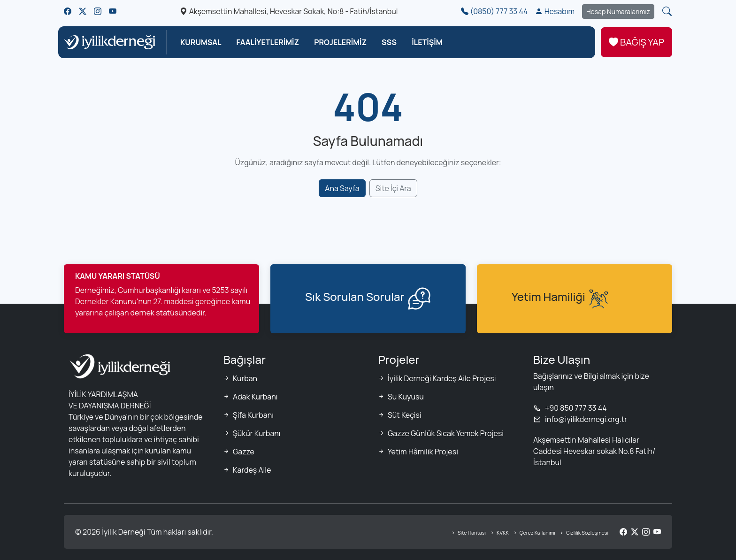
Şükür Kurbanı (257, 433)
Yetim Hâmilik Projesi (423, 452)
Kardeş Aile (252, 470)
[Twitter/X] (635, 532)
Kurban (245, 378)
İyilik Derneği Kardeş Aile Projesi (442, 378)
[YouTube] (657, 532)
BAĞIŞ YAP (636, 42)
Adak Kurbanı (255, 397)
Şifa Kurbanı (253, 415)
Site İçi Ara (393, 188)
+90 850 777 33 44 (570, 408)
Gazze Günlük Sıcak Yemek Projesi (446, 433)
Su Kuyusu (406, 397)
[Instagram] (646, 532)
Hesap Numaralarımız (618, 12)
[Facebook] (623, 532)
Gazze (244, 452)
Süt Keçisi (405, 415)
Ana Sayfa (342, 188)
